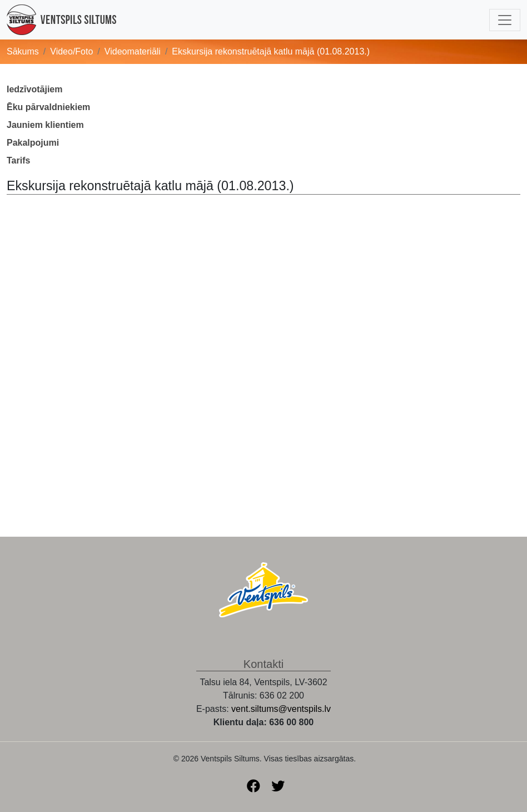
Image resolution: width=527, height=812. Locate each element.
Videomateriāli (133, 51)
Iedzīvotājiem (34, 89)
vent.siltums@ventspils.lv (281, 709)
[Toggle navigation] (505, 20)
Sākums (23, 51)
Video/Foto (71, 51)
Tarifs (18, 160)
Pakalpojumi (33, 143)
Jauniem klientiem (45, 125)
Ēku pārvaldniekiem (48, 107)
